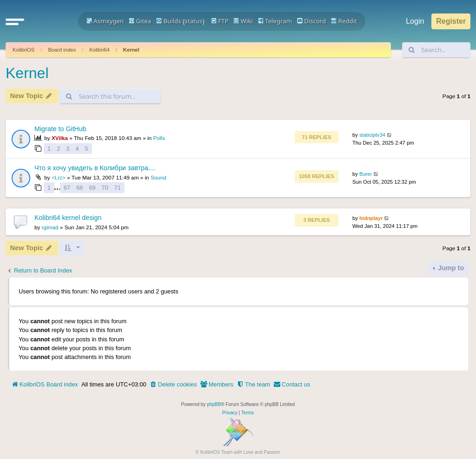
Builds (169, 21)
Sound (159, 177)
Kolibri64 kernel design (68, 218)
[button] (15, 21)
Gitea (140, 21)
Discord (312, 21)
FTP (220, 21)
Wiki (243, 21)
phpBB (214, 404)
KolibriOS (23, 50)
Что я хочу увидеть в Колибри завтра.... (95, 168)
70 (105, 188)
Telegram (275, 21)
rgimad (50, 227)
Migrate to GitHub (60, 129)
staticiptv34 (372, 135)
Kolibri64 (99, 50)
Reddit (344, 21)
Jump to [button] (450, 268)
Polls (159, 138)
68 (79, 188)
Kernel (131, 50)
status (193, 21)
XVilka (60, 138)
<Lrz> (59, 177)
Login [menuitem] (415, 21)
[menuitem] (173, 385)
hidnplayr (371, 218)
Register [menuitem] (451, 21)
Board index (62, 50)
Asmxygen (105, 21)
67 (67, 188)
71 (118, 188)
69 (92, 188)
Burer (366, 174)
